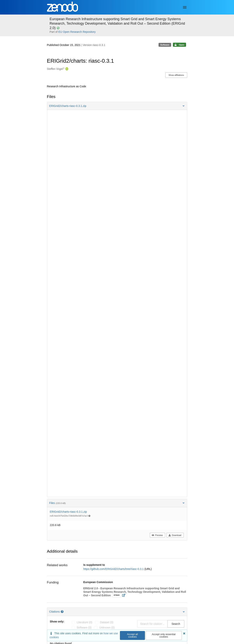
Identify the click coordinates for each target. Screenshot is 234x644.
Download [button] (175, 535)
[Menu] (185, 7)
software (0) (84, 628)
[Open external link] (125, 595)
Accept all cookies (133, 635)
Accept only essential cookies (164, 635)
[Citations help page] (62, 612)
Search (176, 624)
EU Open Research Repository (77, 32)
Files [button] (117, 503)
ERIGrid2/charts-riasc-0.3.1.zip (68, 512)
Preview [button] (157, 535)
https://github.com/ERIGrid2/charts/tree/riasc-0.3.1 (114, 569)
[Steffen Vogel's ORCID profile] (66, 69)
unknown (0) (107, 628)
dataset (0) (107, 622)
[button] (117, 106)
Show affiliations (176, 75)
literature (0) (84, 622)
